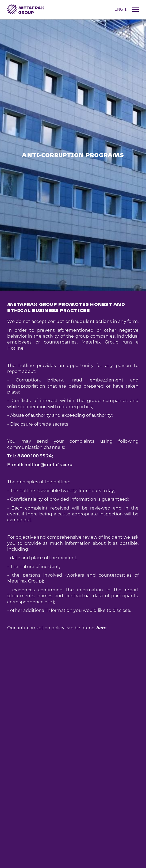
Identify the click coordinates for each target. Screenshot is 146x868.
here (101, 583)
